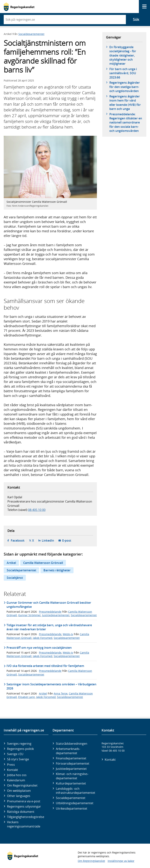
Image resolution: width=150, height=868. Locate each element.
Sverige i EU (15, 754)
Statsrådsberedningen (72, 744)
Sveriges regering (19, 744)
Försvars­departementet (73, 763)
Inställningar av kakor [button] (121, 861)
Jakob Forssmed (43, 638)
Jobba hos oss (17, 775)
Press (11, 765)
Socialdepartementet (31, 34)
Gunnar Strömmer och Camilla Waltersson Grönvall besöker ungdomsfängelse (49, 605)
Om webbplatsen (19, 791)
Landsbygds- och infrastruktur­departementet (76, 791)
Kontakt (13, 770)
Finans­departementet (71, 758)
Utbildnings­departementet (75, 803)
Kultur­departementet (71, 783)
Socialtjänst (15, 578)
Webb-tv (68, 634)
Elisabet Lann (27, 697)
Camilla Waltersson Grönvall (43, 563)
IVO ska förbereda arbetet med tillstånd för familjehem (45, 666)
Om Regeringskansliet (22, 785)
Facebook (18, 540)
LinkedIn (48, 540)
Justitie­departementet (71, 769)
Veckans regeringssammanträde (24, 824)
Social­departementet (71, 798)
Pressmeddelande (50, 612)
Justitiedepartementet (56, 615)
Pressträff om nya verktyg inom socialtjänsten (39, 648)
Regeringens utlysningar (24, 806)
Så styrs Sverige (18, 759)
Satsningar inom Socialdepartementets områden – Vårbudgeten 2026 (51, 686)
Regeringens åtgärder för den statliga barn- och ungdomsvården (125, 87)
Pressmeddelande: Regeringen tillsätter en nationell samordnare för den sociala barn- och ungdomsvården (126, 123)
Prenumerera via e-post (24, 801)
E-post (67, 540)
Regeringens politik (20, 749)
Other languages (19, 796)
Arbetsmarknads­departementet (68, 751)
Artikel (11, 563)
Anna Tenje (61, 693)
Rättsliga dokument (21, 812)
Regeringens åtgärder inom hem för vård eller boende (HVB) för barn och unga (125, 103)
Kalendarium (16, 780)
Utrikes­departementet (72, 808)
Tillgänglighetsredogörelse (26, 817)
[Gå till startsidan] (19, 7)
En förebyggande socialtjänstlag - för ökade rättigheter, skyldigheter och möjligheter (123, 55)
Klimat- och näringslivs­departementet (72, 776)
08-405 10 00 (37, 510)
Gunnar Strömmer (30, 615)
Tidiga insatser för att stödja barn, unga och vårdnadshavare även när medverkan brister (49, 627)
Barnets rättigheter (57, 570)
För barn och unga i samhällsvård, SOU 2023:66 (123, 73)
